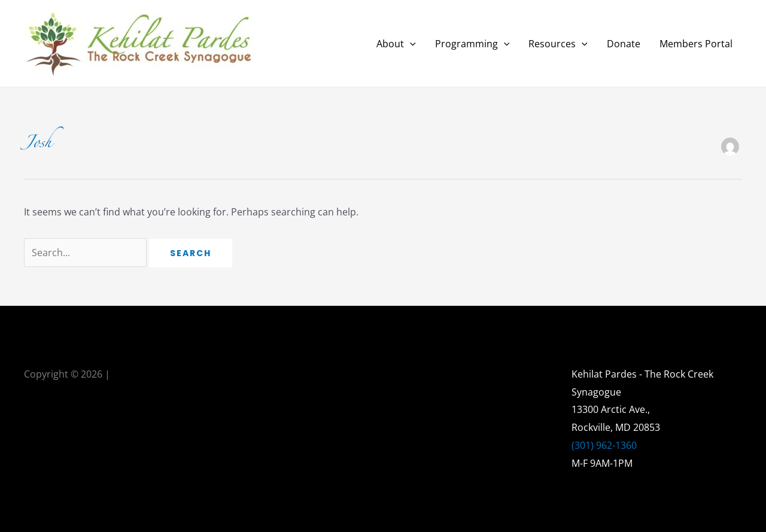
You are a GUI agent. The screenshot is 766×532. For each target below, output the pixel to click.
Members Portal (696, 44)
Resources (558, 44)
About (396, 44)
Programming (472, 44)
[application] (410, 44)
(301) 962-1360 (604, 445)
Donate (624, 44)
